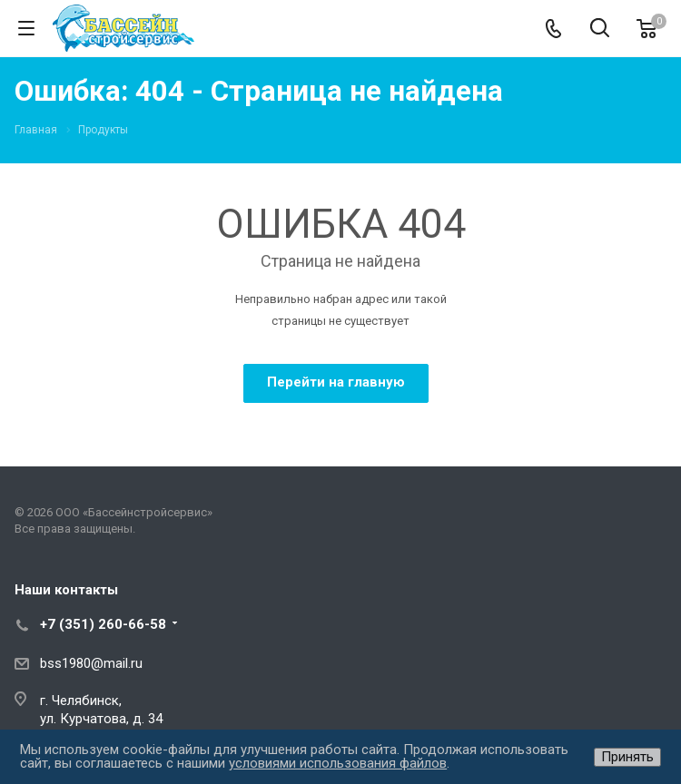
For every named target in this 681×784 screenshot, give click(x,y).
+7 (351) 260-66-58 (103, 624)
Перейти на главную (336, 382)
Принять (627, 757)
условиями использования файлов (338, 763)
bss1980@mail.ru (91, 663)
